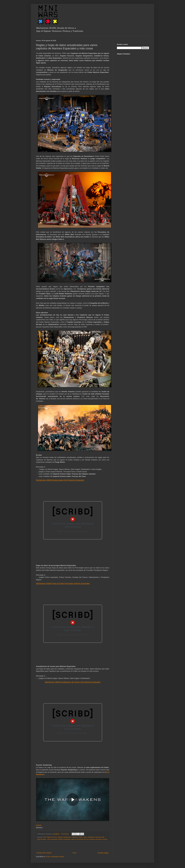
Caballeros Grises (77, 837)
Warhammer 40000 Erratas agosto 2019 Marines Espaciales (60, 480)
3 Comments (65, 834)
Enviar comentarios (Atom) (55, 857)
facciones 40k (100, 837)
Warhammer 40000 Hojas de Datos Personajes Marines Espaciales (63, 583)
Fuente (39, 825)
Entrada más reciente (44, 853)
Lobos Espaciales (52, 839)
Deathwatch (91, 837)
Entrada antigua (103, 853)
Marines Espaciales (64, 839)
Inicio (75, 853)
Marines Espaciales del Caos (80, 839)
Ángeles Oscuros (52, 837)
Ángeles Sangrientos (64, 837)
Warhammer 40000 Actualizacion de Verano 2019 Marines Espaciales (73, 682)
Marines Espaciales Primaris (99, 839)
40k (45, 837)
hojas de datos (41, 839)
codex (85, 837)
